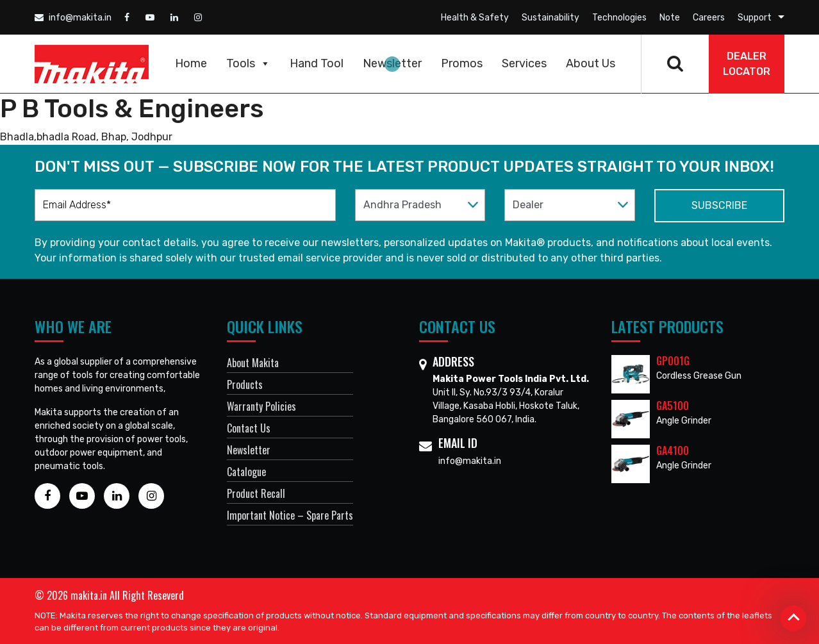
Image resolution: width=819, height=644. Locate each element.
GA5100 (673, 406)
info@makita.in (73, 18)
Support (755, 18)
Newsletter (392, 63)
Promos (462, 63)
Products (245, 384)
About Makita (253, 363)
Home (191, 63)
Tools (248, 63)
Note (670, 18)
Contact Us (249, 428)
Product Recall (256, 493)
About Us (591, 63)
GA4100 (673, 450)
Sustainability (550, 18)
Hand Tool (317, 63)
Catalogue (246, 472)
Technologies (619, 18)
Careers (709, 18)
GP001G (673, 361)
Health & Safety (475, 18)
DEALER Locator (747, 64)
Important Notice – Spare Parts (290, 515)
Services (524, 63)
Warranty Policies (261, 406)
